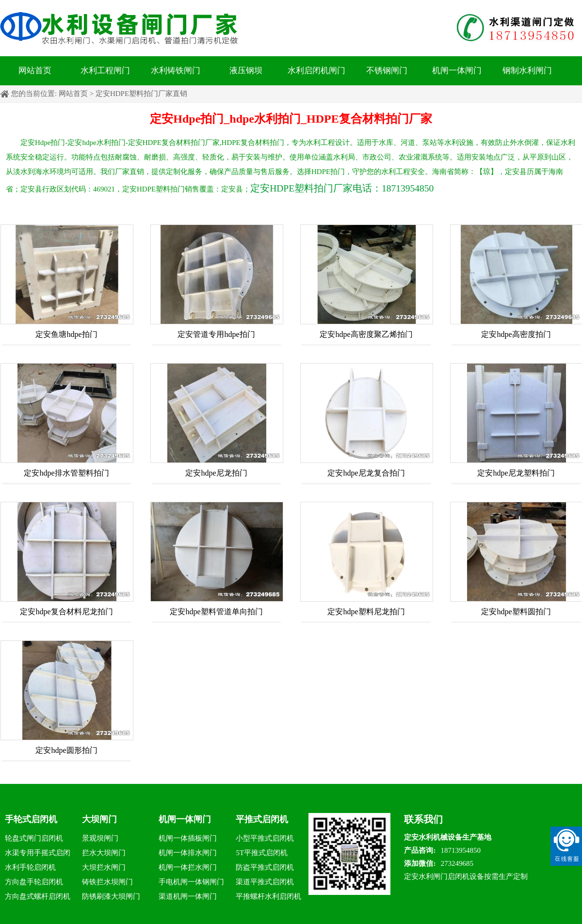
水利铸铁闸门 (176, 71)
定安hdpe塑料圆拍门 (516, 612)
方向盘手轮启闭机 (34, 882)
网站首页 (35, 71)
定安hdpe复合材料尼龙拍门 (66, 612)
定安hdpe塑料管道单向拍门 (216, 612)
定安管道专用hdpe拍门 (216, 334)
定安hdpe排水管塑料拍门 (66, 473)
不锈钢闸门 (387, 71)
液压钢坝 (246, 71)
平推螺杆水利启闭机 (268, 896)
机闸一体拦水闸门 (188, 867)
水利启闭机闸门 (316, 71)
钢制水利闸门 (527, 71)
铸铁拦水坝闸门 (107, 882)
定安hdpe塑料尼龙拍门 (366, 612)
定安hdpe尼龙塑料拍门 (516, 473)
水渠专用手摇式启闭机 (38, 854)
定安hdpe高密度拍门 (516, 334)
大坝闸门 (99, 819)
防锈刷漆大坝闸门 (111, 896)
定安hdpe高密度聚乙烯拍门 (366, 334)
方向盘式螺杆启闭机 (38, 896)
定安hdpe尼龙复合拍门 (366, 473)
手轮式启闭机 (31, 819)
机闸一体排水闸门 (188, 853)
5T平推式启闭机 (262, 853)
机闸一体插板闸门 (188, 838)
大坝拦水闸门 (104, 867)
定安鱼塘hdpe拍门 (66, 334)
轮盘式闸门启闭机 (34, 838)
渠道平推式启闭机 (265, 882)
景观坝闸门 (100, 838)
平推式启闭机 (262, 819)
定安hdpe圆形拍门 (66, 750)
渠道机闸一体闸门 (188, 896)
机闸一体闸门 (457, 71)
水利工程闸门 (105, 71)
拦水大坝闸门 (104, 853)
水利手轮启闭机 (30, 867)
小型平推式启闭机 (265, 838)
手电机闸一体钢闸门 (191, 882)
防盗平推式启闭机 (265, 867)
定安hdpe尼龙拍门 (216, 473)
